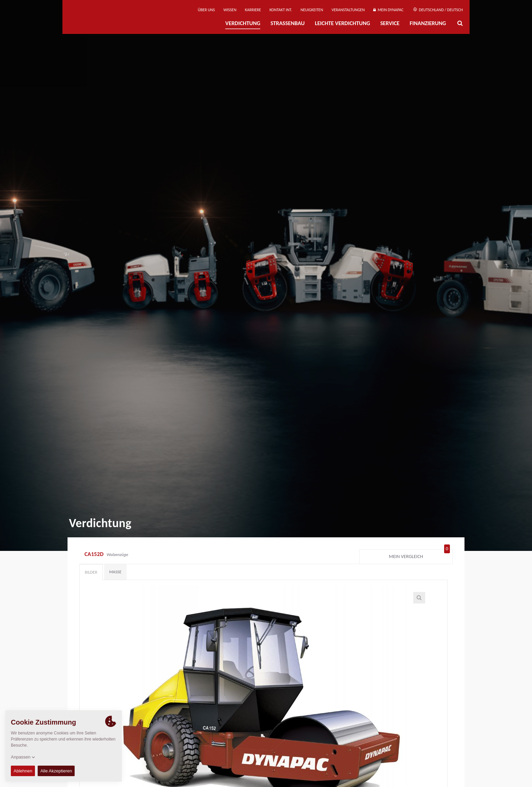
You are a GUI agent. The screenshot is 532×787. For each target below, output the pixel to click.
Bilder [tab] (91, 572)
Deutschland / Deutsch (438, 10)
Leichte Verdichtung (343, 23)
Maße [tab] (115, 572)
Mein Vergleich (419, 555)
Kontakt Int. (281, 10)
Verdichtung (243, 23)
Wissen (230, 10)
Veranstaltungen (348, 10)
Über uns (206, 10)
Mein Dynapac (388, 10)
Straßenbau (288, 23)
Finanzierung (428, 23)
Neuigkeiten (312, 10)
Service (390, 23)
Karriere (253, 10)
